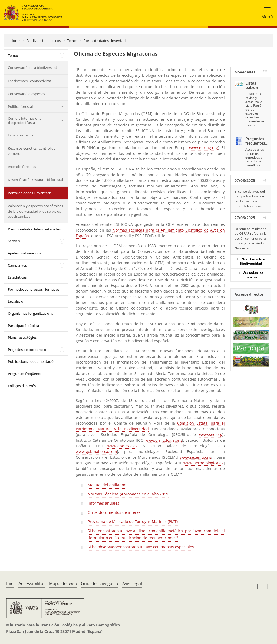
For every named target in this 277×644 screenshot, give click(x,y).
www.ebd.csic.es (122, 446)
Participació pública (23, 326)
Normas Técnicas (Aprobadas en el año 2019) (128, 494)
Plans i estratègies (22, 337)
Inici (10, 583)
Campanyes (17, 265)
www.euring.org (204, 148)
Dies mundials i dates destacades (34, 229)
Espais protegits (21, 135)
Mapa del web (63, 583)
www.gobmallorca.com (96, 452)
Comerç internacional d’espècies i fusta (25, 120)
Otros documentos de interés (114, 512)
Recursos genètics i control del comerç (32, 151)
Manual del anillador (107, 485)
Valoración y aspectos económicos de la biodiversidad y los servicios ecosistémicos (35, 211)
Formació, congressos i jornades (34, 289)
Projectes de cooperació (27, 350)
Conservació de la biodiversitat (32, 68)
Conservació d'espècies (26, 94)
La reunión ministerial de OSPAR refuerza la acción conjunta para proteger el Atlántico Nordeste (251, 238)
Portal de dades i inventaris (105, 41)
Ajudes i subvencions (25, 253)
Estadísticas (17, 277)
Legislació (16, 301)
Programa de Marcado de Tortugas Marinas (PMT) (133, 521)
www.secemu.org (195, 457)
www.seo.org (211, 435)
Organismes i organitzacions (30, 313)
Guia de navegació (100, 583)
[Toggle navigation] (266, 13)
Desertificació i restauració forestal (35, 180)
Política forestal (20, 106)
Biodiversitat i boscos (44, 41)
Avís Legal (132, 583)
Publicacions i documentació (31, 361)
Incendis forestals (22, 167)
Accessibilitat (32, 583)
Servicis (14, 241)
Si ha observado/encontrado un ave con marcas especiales (141, 547)
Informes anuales (103, 503)
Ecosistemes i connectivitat (29, 81)
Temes (72, 41)
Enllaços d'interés (22, 386)
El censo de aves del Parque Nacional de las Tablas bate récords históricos (250, 199)
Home (15, 41)
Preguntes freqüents (24, 374)
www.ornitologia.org (164, 440)
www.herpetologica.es (203, 463)
